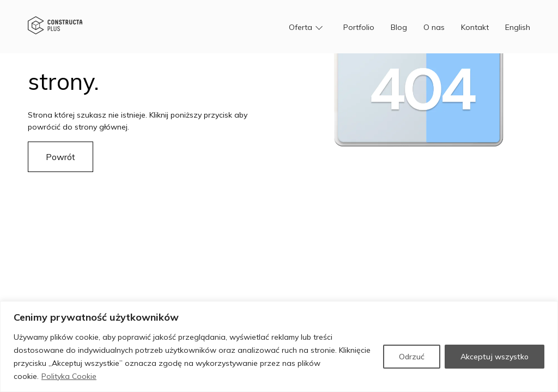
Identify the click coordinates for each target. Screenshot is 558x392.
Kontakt (475, 27)
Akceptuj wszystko (495, 357)
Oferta (301, 27)
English (518, 27)
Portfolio (359, 27)
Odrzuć (412, 357)
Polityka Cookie (69, 376)
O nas (434, 27)
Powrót (60, 157)
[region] (279, 347)
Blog (399, 27)
